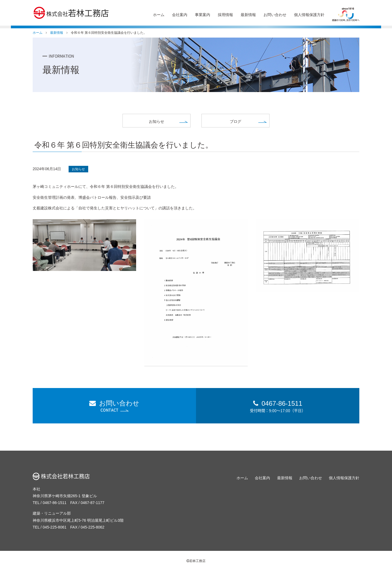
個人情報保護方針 (309, 15)
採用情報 (225, 15)
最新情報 (248, 15)
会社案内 (180, 15)
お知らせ (157, 121)
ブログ (235, 121)
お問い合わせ (275, 15)
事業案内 (203, 15)
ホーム (159, 15)
